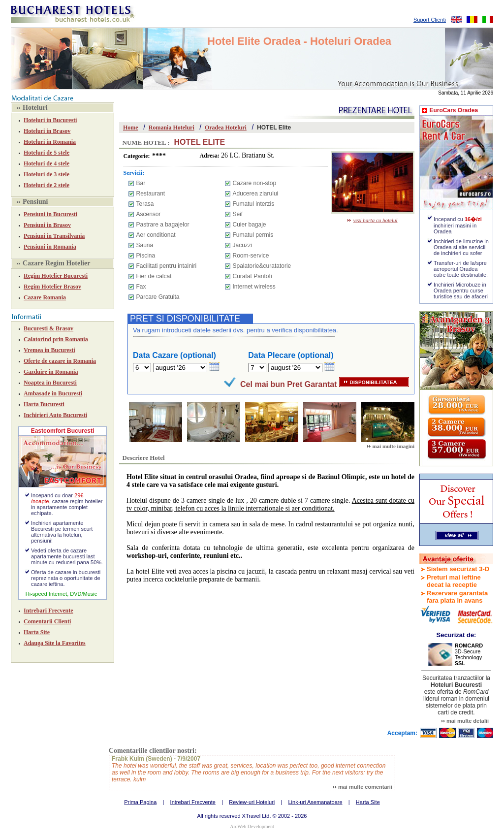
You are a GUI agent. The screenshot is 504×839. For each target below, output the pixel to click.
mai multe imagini (391, 446)
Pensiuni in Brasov (47, 225)
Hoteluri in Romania (50, 142)
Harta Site (37, 632)
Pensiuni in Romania (50, 247)
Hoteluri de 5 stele (47, 153)
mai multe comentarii (363, 787)
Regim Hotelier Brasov (52, 287)
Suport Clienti (430, 20)
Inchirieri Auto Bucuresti (55, 415)
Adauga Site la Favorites (55, 643)
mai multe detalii (465, 721)
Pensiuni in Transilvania (54, 236)
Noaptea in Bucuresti (50, 383)
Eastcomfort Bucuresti (63, 431)
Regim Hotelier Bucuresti (56, 276)
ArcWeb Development (252, 826)
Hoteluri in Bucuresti (50, 120)
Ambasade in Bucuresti (53, 393)
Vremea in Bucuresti (49, 350)
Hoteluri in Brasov (47, 131)
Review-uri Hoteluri (252, 802)
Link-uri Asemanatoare (315, 802)
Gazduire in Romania (51, 372)
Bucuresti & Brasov (48, 328)
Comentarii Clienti (47, 621)
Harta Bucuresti (44, 404)
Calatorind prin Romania (56, 339)
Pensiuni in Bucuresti (50, 214)
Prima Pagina (140, 802)
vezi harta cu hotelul (372, 220)
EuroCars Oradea (454, 110)
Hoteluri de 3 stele (47, 174)
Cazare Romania (45, 297)
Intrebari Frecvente (48, 611)
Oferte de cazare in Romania (60, 361)
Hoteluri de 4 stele (47, 163)
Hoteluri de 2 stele (47, 185)
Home (131, 128)
